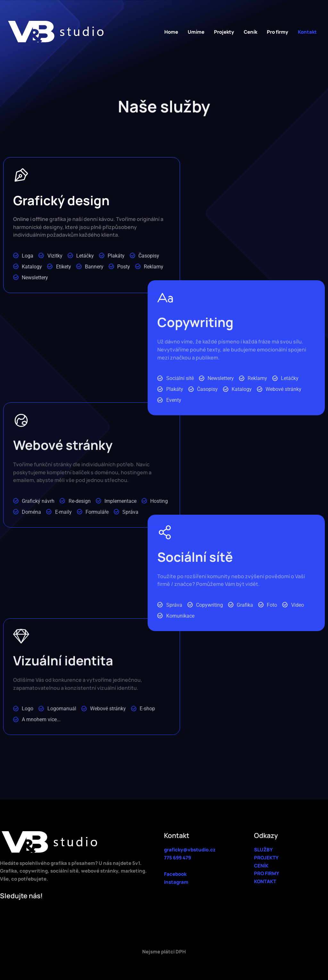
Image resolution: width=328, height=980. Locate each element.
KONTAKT (265, 881)
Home (171, 32)
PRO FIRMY (266, 873)
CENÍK (261, 866)
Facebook (175, 874)
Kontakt (307, 32)
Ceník (250, 32)
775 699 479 (177, 858)
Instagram (176, 882)
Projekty (224, 32)
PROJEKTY (266, 858)
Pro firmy (278, 32)
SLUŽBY (263, 850)
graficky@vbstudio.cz (190, 850)
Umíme (196, 32)
